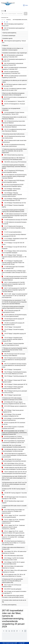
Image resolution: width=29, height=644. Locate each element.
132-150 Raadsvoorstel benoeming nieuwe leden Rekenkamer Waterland (14, 126)
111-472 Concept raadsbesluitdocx (12, 232)
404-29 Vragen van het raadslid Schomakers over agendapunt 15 (14, 592)
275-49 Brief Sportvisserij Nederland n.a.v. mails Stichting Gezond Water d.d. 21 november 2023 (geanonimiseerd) (14, 543)
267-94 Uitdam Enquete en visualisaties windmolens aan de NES (13, 428)
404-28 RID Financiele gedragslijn (12, 589)
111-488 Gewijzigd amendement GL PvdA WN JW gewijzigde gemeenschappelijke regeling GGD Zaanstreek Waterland (14, 278)
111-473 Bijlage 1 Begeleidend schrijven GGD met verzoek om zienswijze (14, 239)
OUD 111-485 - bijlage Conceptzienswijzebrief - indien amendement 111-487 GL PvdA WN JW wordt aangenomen (15, 296)
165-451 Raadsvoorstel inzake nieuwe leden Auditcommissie (14, 141)
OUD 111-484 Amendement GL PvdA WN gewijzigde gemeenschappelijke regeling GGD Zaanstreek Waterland (13, 284)
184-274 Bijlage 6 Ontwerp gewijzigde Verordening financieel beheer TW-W (13, 388)
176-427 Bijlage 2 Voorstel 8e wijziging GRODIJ (13, 330)
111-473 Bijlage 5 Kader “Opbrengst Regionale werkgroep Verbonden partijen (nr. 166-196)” (14, 257)
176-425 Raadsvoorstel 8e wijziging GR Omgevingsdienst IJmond (13, 320)
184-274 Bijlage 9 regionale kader (11, 395)
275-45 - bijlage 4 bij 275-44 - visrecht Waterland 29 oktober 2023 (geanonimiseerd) (13, 532)
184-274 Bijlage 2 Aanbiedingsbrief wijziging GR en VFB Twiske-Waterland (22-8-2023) (14, 373)
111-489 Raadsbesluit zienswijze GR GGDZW (14, 220)
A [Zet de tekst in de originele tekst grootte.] (2, 22)
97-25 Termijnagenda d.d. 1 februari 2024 (13, 101)
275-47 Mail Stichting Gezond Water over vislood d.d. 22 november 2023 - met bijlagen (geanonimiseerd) (13, 537)
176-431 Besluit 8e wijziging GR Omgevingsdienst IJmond (11, 311)
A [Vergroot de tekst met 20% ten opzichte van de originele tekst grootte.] (5, 22)
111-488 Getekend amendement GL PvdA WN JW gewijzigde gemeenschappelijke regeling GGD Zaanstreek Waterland (14, 216)
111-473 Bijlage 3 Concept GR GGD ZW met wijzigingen (14, 248)
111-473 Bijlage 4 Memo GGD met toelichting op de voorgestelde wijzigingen (14, 252)
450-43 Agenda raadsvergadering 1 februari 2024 (14, 42)
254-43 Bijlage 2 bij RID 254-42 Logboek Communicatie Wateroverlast (13, 563)
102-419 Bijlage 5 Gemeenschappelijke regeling (13, 206)
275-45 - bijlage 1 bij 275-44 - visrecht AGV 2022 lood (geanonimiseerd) (14, 516)
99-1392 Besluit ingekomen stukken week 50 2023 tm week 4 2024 (14, 85)
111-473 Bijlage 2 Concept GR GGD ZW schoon (13, 244)
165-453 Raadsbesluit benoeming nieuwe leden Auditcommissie (13, 137)
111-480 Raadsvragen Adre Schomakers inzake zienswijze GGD (13, 268)
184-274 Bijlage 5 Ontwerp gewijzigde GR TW (15, 384)
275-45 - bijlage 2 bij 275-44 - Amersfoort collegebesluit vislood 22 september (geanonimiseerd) (13, 521)
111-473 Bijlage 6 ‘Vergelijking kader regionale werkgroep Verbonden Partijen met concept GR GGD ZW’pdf (13, 263)
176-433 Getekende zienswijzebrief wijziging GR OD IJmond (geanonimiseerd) (14, 316)
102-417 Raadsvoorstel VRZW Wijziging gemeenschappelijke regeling (13, 181)
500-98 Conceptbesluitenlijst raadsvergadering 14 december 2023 (11, 73)
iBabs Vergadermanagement (10, 643)
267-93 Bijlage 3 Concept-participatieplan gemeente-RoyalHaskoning (13, 419)
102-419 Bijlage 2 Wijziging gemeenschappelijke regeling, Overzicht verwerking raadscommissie (12, 195)
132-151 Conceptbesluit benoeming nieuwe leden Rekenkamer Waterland (14, 130)
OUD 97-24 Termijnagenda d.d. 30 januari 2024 (13, 105)
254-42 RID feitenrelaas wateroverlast (12, 556)
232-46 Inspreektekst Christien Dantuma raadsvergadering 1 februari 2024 (13, 113)
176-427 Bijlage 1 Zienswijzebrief (11, 327)
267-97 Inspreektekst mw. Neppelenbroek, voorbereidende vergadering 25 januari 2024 (13, 442)
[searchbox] (12, 14)
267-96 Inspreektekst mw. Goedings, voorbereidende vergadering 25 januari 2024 (13, 438)
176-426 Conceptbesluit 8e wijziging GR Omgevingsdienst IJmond (13, 324)
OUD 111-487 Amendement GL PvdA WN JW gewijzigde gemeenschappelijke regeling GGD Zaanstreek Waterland (14, 290)
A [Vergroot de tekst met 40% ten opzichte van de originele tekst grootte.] (7, 22)
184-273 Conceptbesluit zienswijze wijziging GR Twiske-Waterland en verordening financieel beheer (14, 365)
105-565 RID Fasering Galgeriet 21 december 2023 (14, 494)
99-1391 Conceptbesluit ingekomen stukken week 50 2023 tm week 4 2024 (14, 89)
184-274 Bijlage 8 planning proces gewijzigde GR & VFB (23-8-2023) (14, 392)
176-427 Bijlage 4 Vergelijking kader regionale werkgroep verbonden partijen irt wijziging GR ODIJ (12, 339)
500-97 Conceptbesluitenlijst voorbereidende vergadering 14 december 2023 (14, 68)
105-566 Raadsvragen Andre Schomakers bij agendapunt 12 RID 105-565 (14, 498)
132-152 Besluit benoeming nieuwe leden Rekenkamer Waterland (13, 122)
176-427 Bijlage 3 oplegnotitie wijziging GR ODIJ (14, 334)
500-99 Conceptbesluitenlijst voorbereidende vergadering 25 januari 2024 (14, 77)
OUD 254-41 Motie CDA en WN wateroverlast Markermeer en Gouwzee (14, 571)
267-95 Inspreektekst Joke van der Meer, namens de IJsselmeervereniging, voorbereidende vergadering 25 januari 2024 (14, 433)
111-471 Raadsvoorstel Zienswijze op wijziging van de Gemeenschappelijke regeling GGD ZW (13, 228)
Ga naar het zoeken (0, 1)
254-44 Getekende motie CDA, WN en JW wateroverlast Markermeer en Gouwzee (13, 575)
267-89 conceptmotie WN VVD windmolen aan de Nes (14, 423)
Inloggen (22, 643)
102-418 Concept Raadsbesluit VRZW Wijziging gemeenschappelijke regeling (13, 185)
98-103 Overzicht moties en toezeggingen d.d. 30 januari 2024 (14, 98)
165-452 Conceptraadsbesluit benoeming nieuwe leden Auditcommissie (13, 145)
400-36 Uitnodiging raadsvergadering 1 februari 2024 (13, 25)
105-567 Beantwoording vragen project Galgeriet (13, 502)
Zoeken (3, 11)
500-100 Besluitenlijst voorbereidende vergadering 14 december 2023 (12, 56)
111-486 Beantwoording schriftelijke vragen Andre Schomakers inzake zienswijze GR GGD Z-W (14, 272)
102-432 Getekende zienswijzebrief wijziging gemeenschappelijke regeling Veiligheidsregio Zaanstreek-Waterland (14, 176)
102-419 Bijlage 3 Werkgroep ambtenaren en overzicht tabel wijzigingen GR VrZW (14, 199)
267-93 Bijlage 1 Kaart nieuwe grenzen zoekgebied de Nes (13, 411)
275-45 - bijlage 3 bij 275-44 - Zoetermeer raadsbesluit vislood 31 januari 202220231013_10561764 (13, 527)
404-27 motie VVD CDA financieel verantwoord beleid (11, 586)
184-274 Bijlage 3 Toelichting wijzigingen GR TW (14, 377)
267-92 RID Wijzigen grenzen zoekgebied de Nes (14, 407)
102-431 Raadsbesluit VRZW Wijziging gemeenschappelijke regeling (13, 171)
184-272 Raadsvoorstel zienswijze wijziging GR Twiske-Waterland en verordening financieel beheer (14, 360)
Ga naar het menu (0, 1)
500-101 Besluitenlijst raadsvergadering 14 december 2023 (14, 60)
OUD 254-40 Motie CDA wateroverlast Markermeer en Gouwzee (12, 567)
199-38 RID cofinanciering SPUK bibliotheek (14, 162)
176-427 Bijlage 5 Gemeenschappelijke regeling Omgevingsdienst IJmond (13, 344)
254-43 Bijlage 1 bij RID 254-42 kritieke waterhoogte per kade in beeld (13, 559)
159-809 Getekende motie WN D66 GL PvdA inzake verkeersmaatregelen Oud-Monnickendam (14, 468)
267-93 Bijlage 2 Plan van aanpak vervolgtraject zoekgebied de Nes (11, 415)
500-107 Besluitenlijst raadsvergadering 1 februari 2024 (13, 29)
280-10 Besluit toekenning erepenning (13, 155)
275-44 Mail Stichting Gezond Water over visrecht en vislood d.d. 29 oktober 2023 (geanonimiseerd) (13, 511)
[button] (26, 14)
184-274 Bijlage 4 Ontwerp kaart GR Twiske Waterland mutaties (14, 381)
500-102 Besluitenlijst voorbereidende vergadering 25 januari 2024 (12, 64)
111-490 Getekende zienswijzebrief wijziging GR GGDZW (14, 223)
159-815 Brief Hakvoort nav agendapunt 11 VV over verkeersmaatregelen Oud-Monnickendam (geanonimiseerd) (14, 455)
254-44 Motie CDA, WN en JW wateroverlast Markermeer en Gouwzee (14, 552)
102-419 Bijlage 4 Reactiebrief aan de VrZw (14, 203)
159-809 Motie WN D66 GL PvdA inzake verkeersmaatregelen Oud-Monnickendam (13, 450)
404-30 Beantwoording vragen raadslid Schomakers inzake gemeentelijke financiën (13, 596)
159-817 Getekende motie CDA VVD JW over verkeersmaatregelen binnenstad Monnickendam (14, 473)
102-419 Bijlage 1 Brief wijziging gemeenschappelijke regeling (11, 190)
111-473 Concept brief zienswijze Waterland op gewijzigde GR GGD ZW (14, 235)
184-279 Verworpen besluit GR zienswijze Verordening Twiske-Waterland (13, 355)
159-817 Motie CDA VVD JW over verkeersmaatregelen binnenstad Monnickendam (14, 460)
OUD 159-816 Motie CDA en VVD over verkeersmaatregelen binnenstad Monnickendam (14, 464)
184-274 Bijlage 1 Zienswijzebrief (11, 370)
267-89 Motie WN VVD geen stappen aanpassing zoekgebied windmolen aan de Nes (14, 403)
